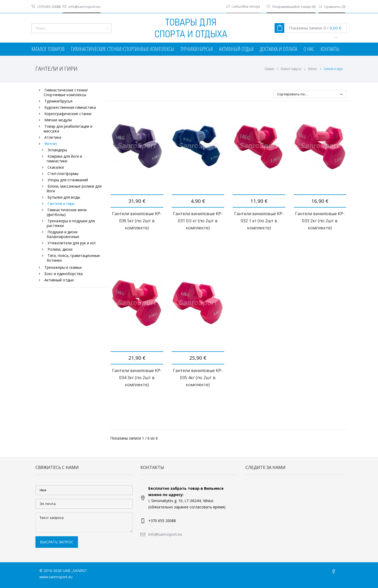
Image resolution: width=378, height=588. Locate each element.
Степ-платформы (63, 174)
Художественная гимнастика (70, 107)
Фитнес (313, 69)
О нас (309, 49)
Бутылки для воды (64, 197)
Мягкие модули (58, 120)
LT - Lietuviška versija (243, 7)
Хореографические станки (68, 114)
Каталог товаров (48, 49)
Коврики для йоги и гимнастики (64, 159)
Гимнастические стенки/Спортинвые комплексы (122, 49)
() (291, 7)
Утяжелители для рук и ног (72, 243)
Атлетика (53, 137)
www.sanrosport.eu (56, 577)
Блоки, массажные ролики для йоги (74, 189)
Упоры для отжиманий (68, 180)
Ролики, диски (60, 249)
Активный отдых (236, 49)
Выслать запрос (57, 542)
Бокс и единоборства (64, 274)
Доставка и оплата (279, 49)
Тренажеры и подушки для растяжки (71, 223)
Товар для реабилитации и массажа (68, 129)
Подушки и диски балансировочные (63, 234)
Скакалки (56, 167)
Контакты (330, 49)
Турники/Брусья (197, 49)
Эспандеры (57, 150)
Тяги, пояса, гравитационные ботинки (73, 258)
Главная (269, 69)
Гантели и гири (61, 203)
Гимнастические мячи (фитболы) (67, 212)
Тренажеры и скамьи (63, 267)
